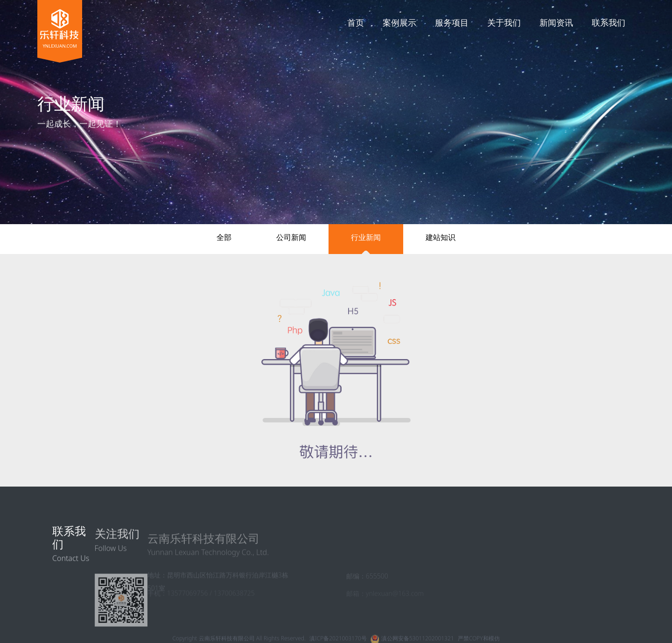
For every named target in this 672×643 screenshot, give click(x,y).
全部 (224, 237)
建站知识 (441, 237)
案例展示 (399, 22)
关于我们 (504, 22)
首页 (356, 22)
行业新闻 (366, 237)
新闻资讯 (556, 22)
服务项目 (452, 22)
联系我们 (609, 22)
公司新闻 (291, 237)
